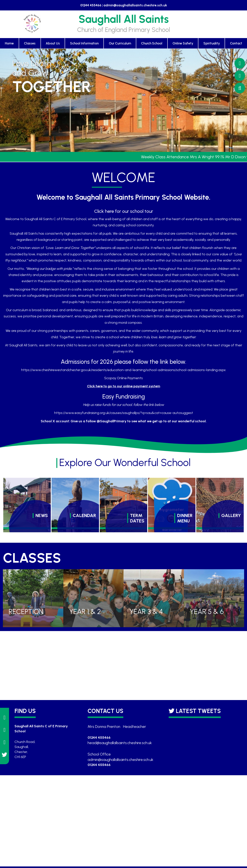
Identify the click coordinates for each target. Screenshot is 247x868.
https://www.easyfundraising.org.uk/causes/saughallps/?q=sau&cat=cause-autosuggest (124, 413)
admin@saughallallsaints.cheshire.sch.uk (135, 5)
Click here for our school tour (124, 211)
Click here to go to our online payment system (124, 386)
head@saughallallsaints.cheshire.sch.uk (120, 743)
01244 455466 (91, 5)
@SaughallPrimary (112, 421)
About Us (53, 43)
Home (9, 43)
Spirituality (212, 43)
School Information (84, 43)
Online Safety (183, 43)
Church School (152, 43)
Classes (30, 43)
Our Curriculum (120, 43)
